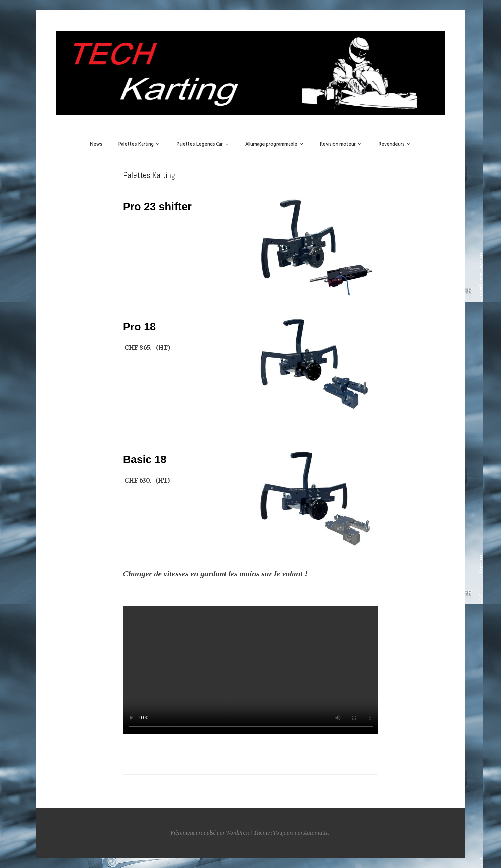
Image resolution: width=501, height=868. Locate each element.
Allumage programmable (271, 144)
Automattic (317, 833)
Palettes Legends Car (199, 144)
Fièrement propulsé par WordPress (210, 833)
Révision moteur (338, 144)
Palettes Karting (136, 144)
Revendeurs (391, 144)
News (96, 144)
